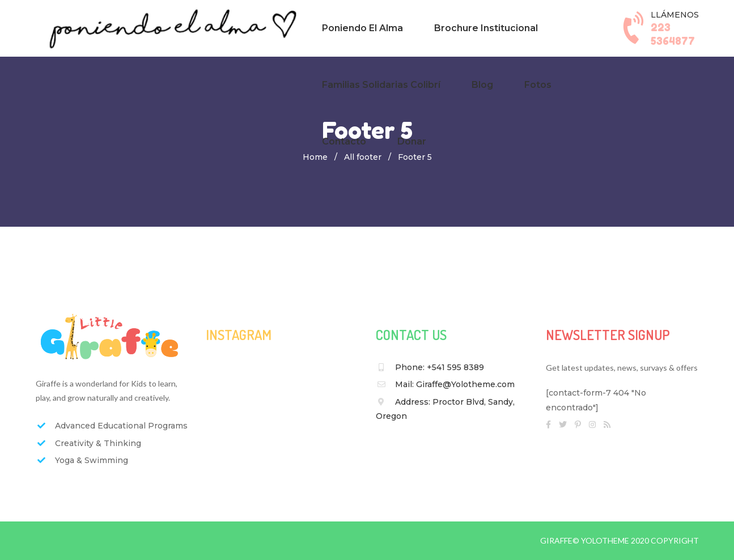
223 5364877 (673, 34)
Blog (482, 85)
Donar (412, 141)
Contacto (344, 141)
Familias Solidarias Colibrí (381, 85)
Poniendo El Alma (362, 28)
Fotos (538, 85)
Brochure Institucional (486, 28)
